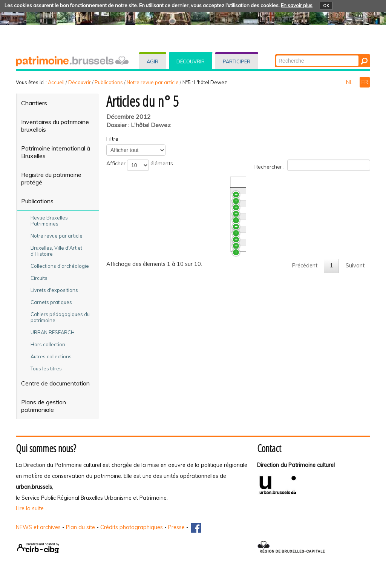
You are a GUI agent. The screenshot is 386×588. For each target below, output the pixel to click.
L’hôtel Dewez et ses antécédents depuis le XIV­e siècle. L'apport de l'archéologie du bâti (188, 298)
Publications (109, 82)
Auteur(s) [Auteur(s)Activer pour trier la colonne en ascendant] (326, 182)
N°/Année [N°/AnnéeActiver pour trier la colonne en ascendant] (295, 182)
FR (365, 82)
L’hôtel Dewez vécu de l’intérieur (160, 373)
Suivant (355, 401)
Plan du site (80, 527)
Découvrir (191, 61)
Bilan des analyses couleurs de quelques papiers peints (189, 230)
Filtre (112, 139)
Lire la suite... (31, 508)
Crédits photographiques (132, 527)
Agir (152, 61)
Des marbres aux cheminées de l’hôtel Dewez (177, 195)
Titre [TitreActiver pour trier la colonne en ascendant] (126, 182)
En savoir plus (297, 5)
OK (326, 6)
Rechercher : (312, 165)
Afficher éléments (140, 165)
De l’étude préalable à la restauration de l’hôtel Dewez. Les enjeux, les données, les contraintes (193, 269)
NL (350, 82)
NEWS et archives (38, 527)
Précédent (305, 401)
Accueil (56, 82)
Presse (176, 527)
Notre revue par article (153, 82)
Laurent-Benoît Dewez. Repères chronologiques (179, 359)
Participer (237, 61)
